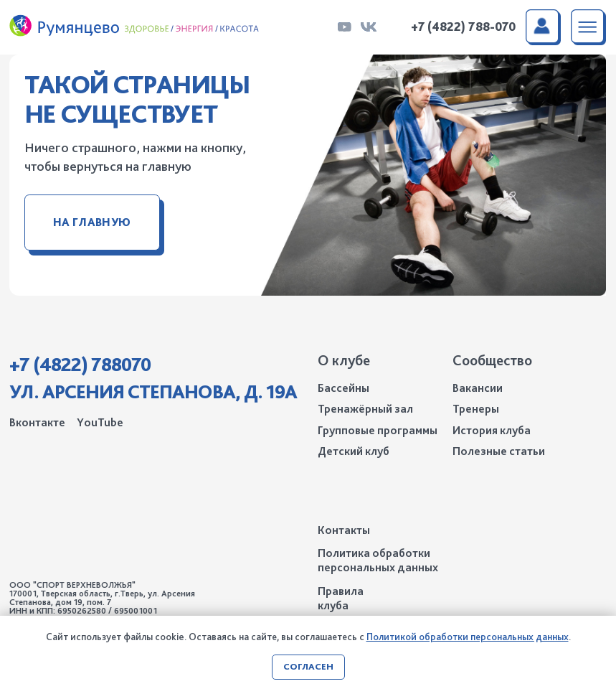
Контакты (344, 530)
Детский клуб (354, 451)
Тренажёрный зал (365, 409)
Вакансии (478, 388)
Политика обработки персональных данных (378, 560)
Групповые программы (378, 430)
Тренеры (476, 409)
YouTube (100, 422)
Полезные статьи (499, 451)
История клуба (492, 430)
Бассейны (343, 388)
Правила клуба (341, 598)
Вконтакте (37, 422)
